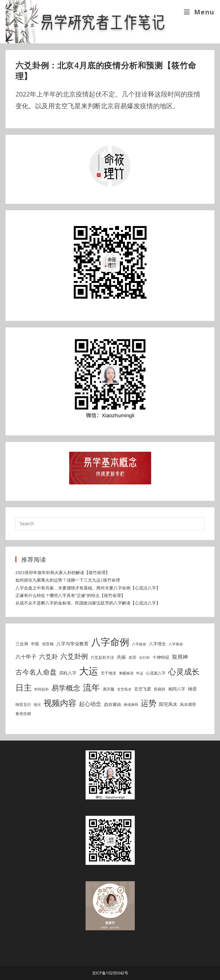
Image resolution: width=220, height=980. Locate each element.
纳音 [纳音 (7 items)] (192, 689)
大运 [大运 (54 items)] (89, 671)
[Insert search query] (110, 524)
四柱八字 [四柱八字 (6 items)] (68, 673)
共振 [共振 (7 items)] (121, 657)
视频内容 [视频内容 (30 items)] (60, 703)
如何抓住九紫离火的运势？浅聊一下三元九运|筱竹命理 (68, 580)
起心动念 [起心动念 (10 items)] (90, 704)
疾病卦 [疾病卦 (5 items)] (160, 689)
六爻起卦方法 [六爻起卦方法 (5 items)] (102, 657)
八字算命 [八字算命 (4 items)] (176, 644)
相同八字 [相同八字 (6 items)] (177, 689)
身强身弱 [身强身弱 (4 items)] (131, 705)
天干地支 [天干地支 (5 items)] (109, 673)
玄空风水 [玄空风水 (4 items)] (124, 689)
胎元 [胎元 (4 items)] (37, 705)
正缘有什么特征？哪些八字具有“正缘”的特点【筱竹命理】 (70, 595)
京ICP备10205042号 (110, 973)
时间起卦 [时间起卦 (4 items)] (42, 689)
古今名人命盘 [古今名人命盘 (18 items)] (36, 672)
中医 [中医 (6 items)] (35, 644)
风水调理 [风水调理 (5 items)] (188, 704)
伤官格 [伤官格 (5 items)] (48, 644)
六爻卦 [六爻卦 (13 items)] (48, 656)
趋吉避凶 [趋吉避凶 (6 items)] (112, 704)
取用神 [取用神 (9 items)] (180, 657)
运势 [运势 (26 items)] (149, 703)
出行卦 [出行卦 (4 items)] (144, 657)
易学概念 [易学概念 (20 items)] (66, 688)
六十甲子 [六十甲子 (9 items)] (26, 657)
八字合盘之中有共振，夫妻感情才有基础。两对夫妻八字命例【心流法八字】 (88, 588)
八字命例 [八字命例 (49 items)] (110, 642)
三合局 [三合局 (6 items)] (22, 644)
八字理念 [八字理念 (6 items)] (157, 644)
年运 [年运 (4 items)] (140, 673)
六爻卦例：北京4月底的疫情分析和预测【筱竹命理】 (106, 71)
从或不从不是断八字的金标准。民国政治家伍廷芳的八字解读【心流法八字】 (88, 603)
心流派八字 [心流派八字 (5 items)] (156, 673)
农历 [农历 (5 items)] (132, 657)
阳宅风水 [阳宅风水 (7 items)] (168, 704)
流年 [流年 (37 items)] (91, 687)
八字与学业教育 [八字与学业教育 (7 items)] (72, 644)
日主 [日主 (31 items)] (24, 687)
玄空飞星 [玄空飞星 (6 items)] (143, 689)
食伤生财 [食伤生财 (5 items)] (23, 714)
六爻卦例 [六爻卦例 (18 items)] (74, 656)
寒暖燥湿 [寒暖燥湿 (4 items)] (126, 673)
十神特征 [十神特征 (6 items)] (161, 657)
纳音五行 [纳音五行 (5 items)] (23, 704)
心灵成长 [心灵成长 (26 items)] (184, 672)
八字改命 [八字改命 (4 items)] (139, 644)
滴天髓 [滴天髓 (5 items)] (109, 689)
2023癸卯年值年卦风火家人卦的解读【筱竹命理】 (63, 572)
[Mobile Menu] (199, 12)
